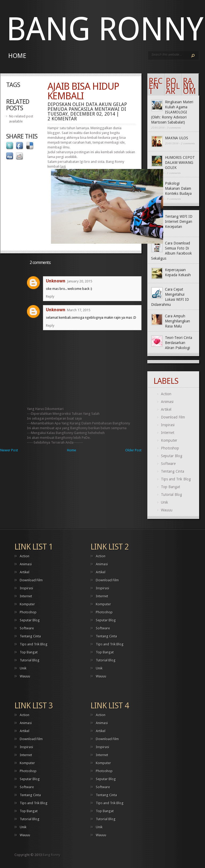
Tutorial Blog (172, 495)
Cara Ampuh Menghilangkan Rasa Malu (178, 321)
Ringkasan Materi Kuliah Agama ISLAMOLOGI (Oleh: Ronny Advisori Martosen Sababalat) (172, 112)
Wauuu (167, 510)
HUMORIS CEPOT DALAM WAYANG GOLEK (180, 163)
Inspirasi (168, 425)
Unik (165, 502)
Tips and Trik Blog (176, 479)
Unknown (56, 281)
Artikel (166, 409)
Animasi (167, 402)
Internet (168, 433)
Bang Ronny (105, 29)
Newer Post (9, 450)
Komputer (169, 440)
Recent (156, 86)
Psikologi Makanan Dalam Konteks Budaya (178, 188)
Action (166, 394)
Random (189, 86)
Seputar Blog (172, 456)
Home (17, 56)
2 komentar (62, 119)
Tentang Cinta (173, 471)
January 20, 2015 (80, 281)
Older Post (133, 450)
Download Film (173, 417)
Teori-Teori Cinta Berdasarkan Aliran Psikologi (179, 343)
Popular (173, 86)
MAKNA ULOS (177, 138)
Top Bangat (171, 487)
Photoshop (170, 448)
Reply (50, 296)
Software (168, 464)
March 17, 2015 (79, 310)
